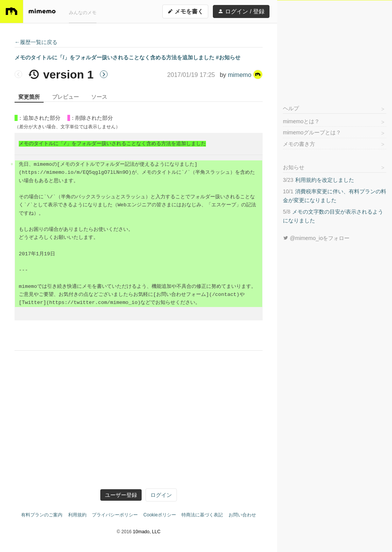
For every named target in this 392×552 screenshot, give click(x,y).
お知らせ (294, 167)
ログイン (161, 495)
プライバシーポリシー (115, 515)
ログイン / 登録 (241, 11)
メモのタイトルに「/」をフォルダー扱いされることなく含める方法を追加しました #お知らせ (127, 57)
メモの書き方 (299, 144)
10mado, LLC (147, 532)
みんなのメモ (83, 13)
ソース (99, 97)
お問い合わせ (242, 515)
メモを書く (185, 11)
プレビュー (65, 97)
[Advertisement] (335, 48)
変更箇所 (29, 97)
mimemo (245, 75)
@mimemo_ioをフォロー (316, 238)
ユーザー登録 (121, 495)
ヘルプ (291, 108)
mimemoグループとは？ (312, 132)
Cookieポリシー (160, 515)
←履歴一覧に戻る (36, 42)
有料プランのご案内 (42, 515)
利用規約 (77, 515)
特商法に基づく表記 (202, 515)
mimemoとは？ (301, 121)
